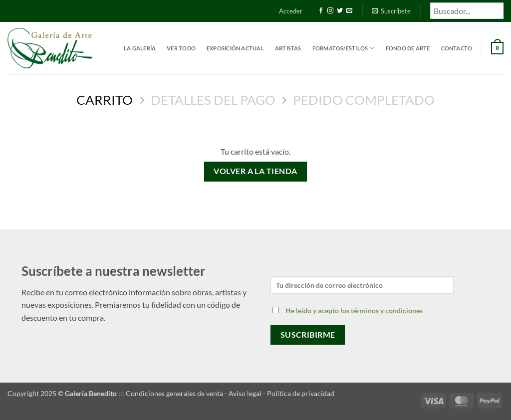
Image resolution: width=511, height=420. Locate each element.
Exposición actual (235, 48)
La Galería (140, 48)
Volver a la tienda (255, 171)
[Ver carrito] (497, 48)
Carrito (105, 100)
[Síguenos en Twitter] (340, 11)
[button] (291, 11)
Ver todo (181, 48)
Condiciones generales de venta (174, 393)
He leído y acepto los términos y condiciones (354, 311)
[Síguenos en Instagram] (330, 11)
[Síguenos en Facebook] (321, 11)
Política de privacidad (301, 393)
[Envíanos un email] (349, 11)
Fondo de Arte (408, 48)
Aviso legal (245, 393)
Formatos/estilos (344, 48)
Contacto (457, 48)
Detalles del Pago (213, 100)
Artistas (288, 48)
